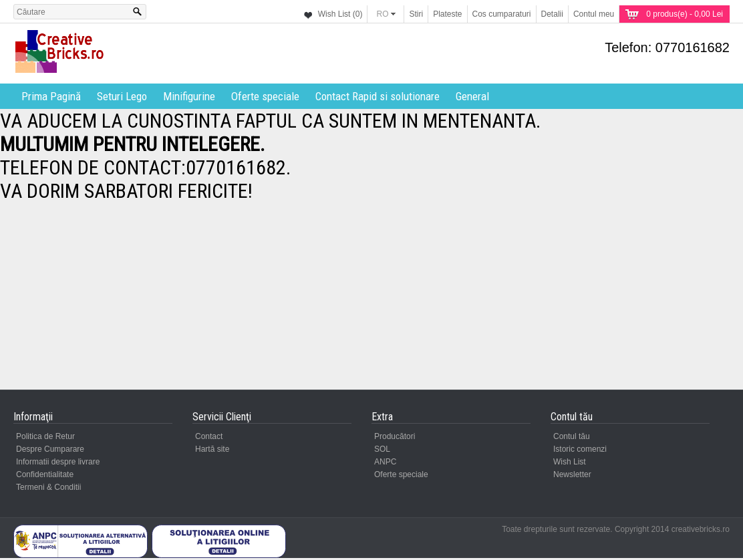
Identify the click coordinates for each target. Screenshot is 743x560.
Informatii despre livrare (58, 462)
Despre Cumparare (50, 449)
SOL (382, 449)
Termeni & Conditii (48, 487)
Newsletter (572, 474)
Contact (209, 436)
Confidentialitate (45, 474)
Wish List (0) (340, 14)
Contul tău (572, 436)
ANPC (385, 462)
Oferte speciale (265, 96)
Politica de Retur (45, 436)
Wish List (570, 462)
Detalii (552, 14)
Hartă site (212, 449)
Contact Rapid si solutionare (378, 96)
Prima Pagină (51, 96)
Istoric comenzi (580, 449)
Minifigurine (189, 96)
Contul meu (594, 14)
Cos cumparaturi (502, 14)
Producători (395, 436)
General (472, 96)
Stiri (416, 14)
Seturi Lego (122, 96)
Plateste (447, 14)
